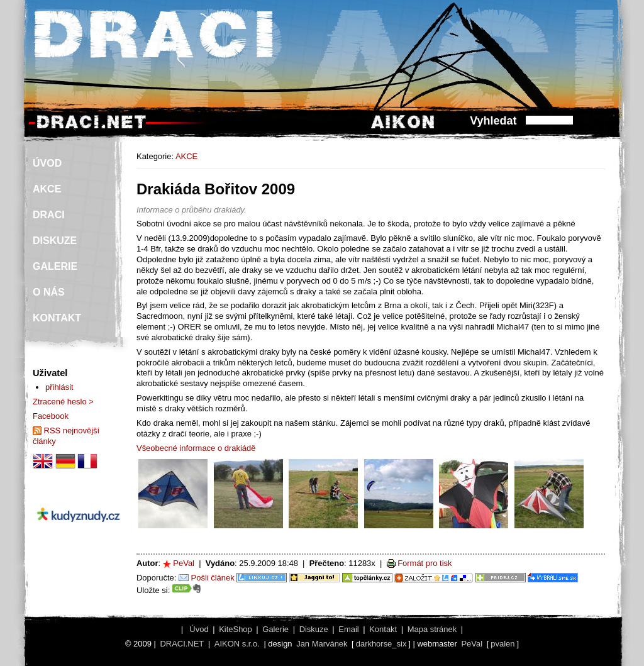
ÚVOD (47, 163)
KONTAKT (57, 318)
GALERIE (55, 266)
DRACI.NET (182, 644)
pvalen (502, 644)
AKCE (186, 156)
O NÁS (49, 292)
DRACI (49, 215)
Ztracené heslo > (63, 402)
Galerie (275, 629)
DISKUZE (55, 241)
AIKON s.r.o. (237, 644)
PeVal (184, 563)
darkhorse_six (381, 644)
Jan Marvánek (322, 644)
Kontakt (383, 629)
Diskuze (314, 629)
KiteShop (236, 629)
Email (348, 629)
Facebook (51, 416)
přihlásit (59, 387)
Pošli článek (213, 578)
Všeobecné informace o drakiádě (196, 448)
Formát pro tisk (425, 563)
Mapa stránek (432, 629)
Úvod (199, 629)
